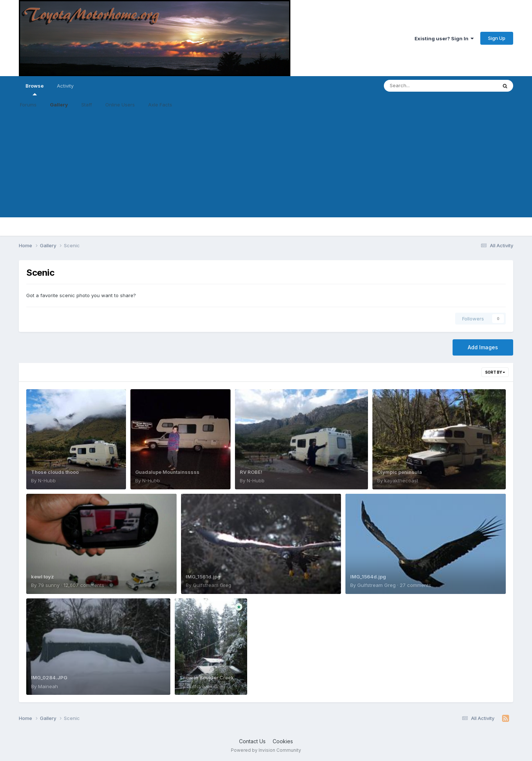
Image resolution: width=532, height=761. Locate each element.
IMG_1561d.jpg (203, 577)
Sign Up (497, 38)
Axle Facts (160, 105)
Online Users (120, 105)
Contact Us (252, 741)
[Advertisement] (266, 166)
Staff (87, 105)
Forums (28, 105)
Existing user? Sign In (444, 38)
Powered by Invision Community (266, 750)
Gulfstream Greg (212, 585)
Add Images (483, 347)
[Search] (420, 86)
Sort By (495, 372)
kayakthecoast (401, 480)
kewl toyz (42, 577)
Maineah (48, 686)
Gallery (59, 105)
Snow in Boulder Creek (207, 677)
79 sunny (49, 585)
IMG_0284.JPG (49, 677)
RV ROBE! (251, 472)
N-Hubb (47, 480)
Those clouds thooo (55, 472)
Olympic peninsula (400, 472)
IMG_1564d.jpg (368, 577)
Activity (65, 86)
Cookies (283, 741)
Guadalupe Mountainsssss (167, 472)
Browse (35, 89)
